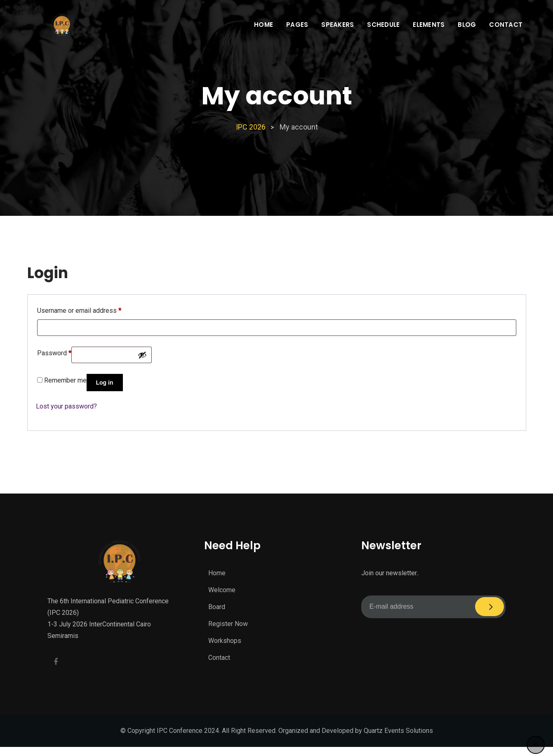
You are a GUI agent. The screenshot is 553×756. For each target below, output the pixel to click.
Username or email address (79, 309)
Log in (105, 383)
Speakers (338, 25)
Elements (429, 25)
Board (217, 607)
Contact (506, 25)
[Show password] (142, 355)
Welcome (222, 590)
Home (264, 25)
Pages (297, 25)
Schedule (383, 25)
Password (54, 352)
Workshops (225, 641)
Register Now (228, 624)
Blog (467, 25)
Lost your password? (66, 406)
